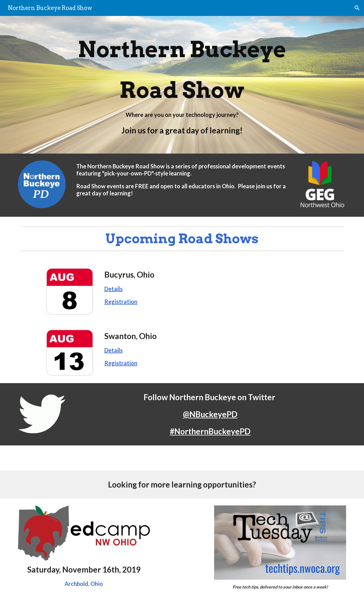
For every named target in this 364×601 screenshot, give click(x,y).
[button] (357, 8)
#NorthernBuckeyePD (210, 431)
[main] (182, 85)
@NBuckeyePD (210, 414)
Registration (121, 301)
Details (113, 289)
